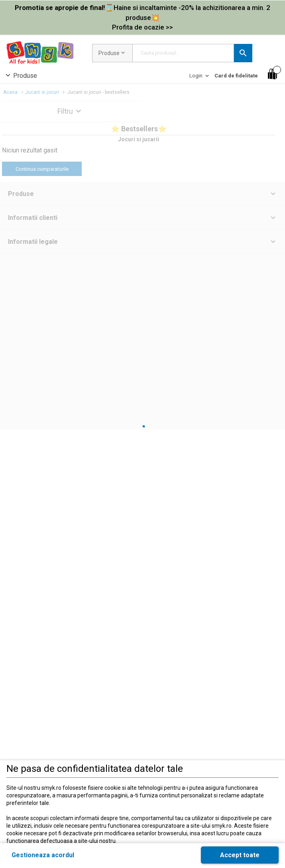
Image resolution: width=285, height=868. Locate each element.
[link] (142, 18)
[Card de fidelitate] (236, 76)
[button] (243, 53)
